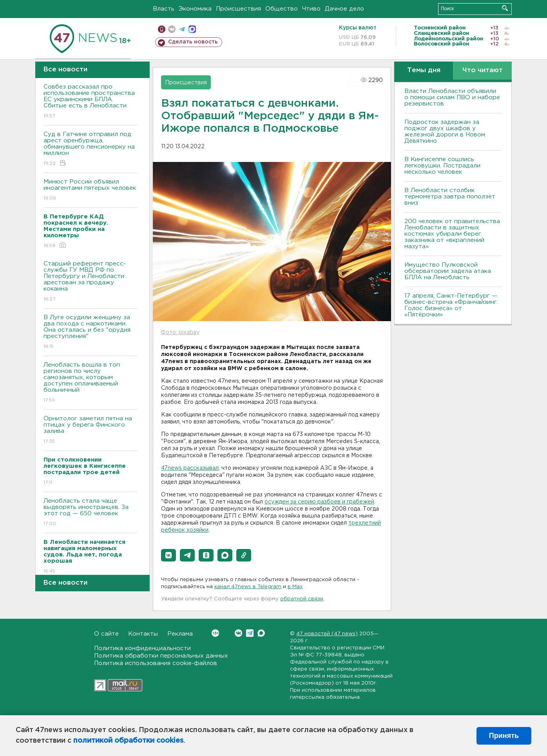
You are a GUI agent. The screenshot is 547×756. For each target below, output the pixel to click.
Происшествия (238, 9)
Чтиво (311, 9)
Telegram (250, 633)
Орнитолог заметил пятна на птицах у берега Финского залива (90, 430)
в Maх (295, 587)
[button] (168, 555)
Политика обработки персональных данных (161, 656)
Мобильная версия (162, 29)
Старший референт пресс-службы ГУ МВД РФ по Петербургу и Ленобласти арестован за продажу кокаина (90, 282)
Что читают (483, 70)
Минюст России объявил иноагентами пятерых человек (90, 190)
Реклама (180, 634)
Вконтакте (215, 633)
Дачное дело (344, 9)
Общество (282, 9)
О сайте (106, 634)
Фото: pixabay (180, 333)
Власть (164, 9)
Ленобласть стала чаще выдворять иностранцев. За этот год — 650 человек (90, 513)
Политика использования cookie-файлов (156, 663)
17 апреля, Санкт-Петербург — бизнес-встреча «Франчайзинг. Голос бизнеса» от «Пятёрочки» (451, 305)
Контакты (143, 634)
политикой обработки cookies (128, 741)
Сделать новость (193, 42)
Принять (504, 736)
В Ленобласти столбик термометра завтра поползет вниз (450, 197)
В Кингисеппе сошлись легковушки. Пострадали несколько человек (442, 166)
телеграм (182, 29)
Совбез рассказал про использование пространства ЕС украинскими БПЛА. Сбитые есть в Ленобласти (90, 102)
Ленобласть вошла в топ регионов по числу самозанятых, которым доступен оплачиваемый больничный (90, 383)
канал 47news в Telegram (248, 587)
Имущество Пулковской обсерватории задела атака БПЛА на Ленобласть (448, 271)
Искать (505, 8)
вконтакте (172, 29)
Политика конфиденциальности (142, 648)
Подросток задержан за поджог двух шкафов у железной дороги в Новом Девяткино (445, 132)
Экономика (195, 9)
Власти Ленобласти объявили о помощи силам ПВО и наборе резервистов (452, 97)
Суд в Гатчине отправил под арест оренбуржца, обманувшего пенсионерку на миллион (90, 149)
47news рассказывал (190, 468)
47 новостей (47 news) (327, 634)
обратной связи (302, 599)
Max (261, 633)
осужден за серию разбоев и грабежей (319, 502)
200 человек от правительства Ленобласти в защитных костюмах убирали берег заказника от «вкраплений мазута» (452, 234)
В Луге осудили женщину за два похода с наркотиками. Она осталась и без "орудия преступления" (90, 332)
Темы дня (424, 70)
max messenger (192, 29)
